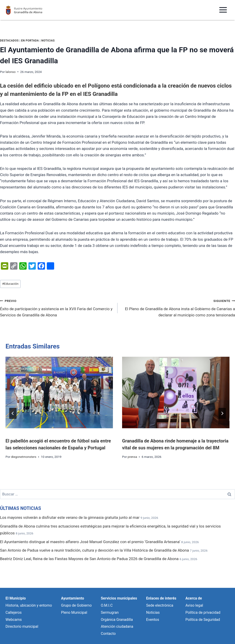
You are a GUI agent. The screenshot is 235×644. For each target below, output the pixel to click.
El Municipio (16, 598)
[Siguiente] (222, 413)
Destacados (9, 41)
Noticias (48, 41)
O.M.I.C (107, 605)
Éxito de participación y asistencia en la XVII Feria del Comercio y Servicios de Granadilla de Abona (57, 307)
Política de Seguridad (203, 620)
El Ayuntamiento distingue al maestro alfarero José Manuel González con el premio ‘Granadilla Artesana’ (90, 542)
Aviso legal (194, 605)
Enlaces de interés (161, 598)
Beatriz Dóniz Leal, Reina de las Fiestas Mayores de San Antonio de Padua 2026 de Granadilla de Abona (89, 559)
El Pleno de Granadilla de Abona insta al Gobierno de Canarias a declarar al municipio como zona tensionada (178, 307)
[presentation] (59, 392)
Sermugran (110, 612)
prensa (132, 457)
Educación (10, 284)
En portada (30, 41)
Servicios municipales (119, 598)
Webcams (14, 620)
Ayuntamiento (73, 598)
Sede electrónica (160, 605)
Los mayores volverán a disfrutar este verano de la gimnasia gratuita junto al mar (70, 517)
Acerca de (194, 598)
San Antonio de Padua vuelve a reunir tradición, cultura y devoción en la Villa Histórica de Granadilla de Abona (94, 550)
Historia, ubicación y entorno (29, 605)
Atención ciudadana (117, 626)
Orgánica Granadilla (117, 620)
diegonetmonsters (24, 457)
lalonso (11, 72)
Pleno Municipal (74, 612)
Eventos (153, 620)
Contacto (108, 634)
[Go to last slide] (13, 413)
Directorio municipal (22, 626)
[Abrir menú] (223, 10)
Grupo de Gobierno (76, 605)
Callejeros (14, 612)
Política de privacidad (203, 612)
